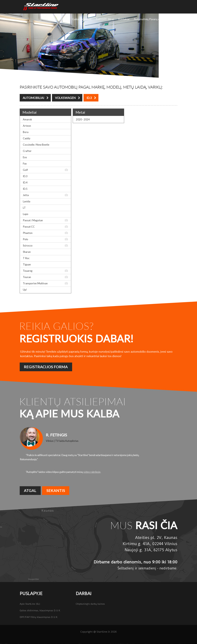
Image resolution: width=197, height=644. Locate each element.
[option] (98, 450)
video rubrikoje (92, 472)
